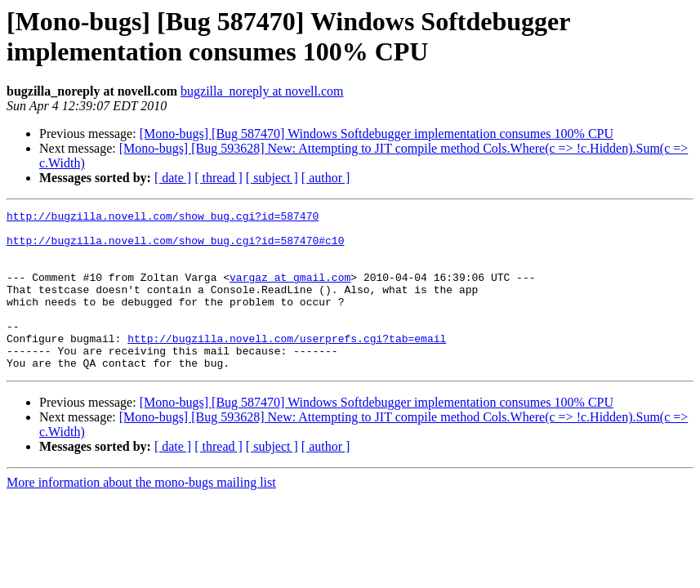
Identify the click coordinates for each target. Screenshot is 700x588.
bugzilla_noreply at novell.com (262, 91)
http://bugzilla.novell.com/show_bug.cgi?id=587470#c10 (175, 247)
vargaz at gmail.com (290, 292)
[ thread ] (218, 178)
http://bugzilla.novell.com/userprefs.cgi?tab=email (287, 365)
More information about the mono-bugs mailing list (141, 514)
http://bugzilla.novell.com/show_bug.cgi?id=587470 (163, 218)
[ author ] (326, 178)
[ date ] (173, 178)
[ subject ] (272, 178)
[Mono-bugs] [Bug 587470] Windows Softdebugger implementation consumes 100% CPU (377, 134)
